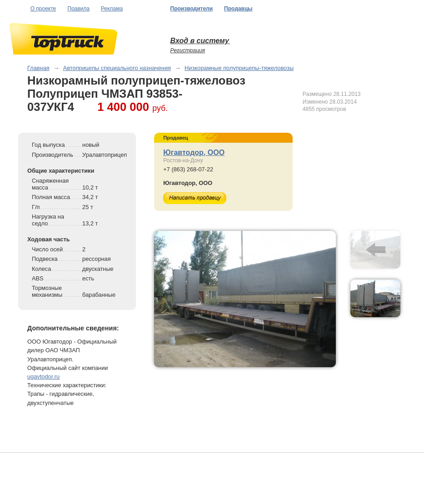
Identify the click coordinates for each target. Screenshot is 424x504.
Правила (78, 9)
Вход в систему (200, 41)
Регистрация (188, 50)
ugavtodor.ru (43, 377)
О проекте (43, 9)
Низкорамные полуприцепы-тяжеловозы (239, 68)
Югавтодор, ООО (194, 152)
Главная (38, 68)
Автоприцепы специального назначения (117, 68)
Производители (192, 9)
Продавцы (238, 9)
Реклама (112, 9)
